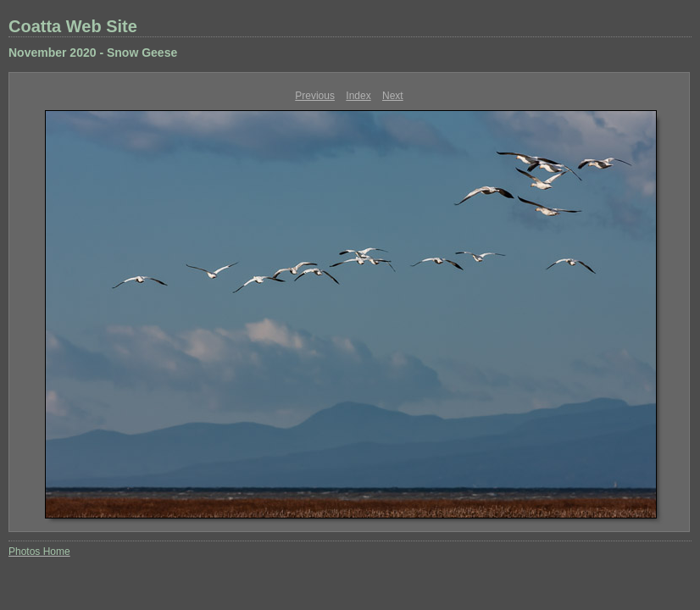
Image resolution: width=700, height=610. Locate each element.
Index (358, 96)
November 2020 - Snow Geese (93, 53)
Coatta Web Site (73, 26)
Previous (315, 96)
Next (393, 96)
